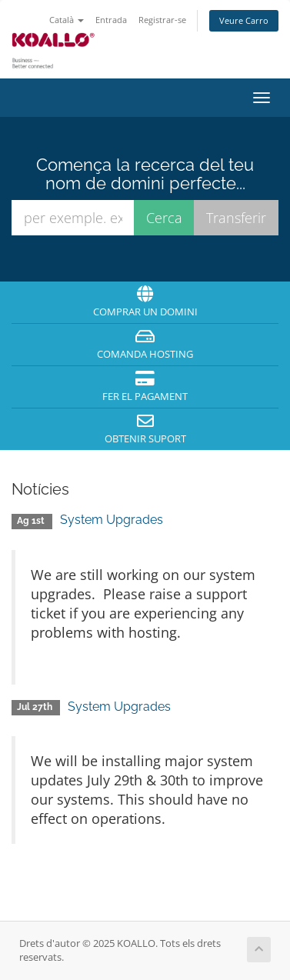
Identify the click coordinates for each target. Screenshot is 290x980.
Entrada (111, 20)
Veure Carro (244, 20)
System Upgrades (112, 520)
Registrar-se (162, 20)
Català (67, 20)
